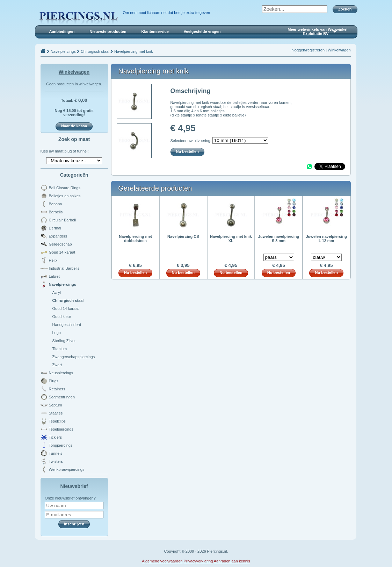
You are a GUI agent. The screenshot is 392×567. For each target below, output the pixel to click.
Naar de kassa (74, 126)
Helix (53, 260)
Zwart (57, 365)
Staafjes (56, 413)
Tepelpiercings (61, 429)
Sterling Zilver (64, 341)
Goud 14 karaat (62, 252)
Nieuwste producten (108, 31)
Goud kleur (62, 317)
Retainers (57, 389)
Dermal (55, 228)
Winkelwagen (339, 50)
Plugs (54, 381)
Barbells (56, 212)
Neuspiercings (61, 373)
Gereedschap (60, 244)
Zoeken (345, 9)
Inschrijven (74, 524)
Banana (56, 204)
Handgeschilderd (67, 325)
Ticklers (55, 437)
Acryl (57, 292)
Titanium (60, 349)
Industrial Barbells (64, 268)
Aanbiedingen (62, 31)
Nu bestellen (187, 151)
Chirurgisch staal (95, 51)
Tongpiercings (61, 445)
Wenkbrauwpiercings (67, 469)
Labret (54, 276)
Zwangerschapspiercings (74, 357)
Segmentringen (62, 397)
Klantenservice (155, 31)
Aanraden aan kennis (232, 561)
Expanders (58, 236)
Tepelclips (57, 421)
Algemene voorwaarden (162, 561)
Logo (57, 333)
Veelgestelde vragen (202, 31)
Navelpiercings (63, 51)
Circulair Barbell (63, 220)
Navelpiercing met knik (134, 51)
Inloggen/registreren (307, 50)
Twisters (56, 461)
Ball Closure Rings (65, 188)
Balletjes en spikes (65, 196)
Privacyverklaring (198, 561)
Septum (56, 405)
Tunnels (56, 453)
